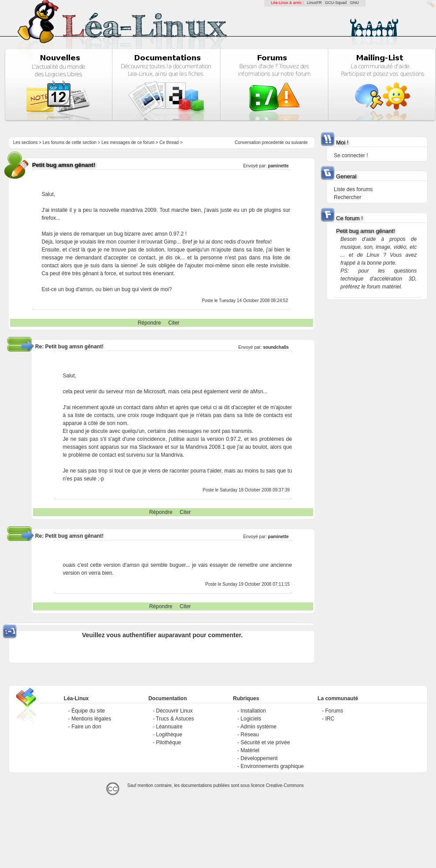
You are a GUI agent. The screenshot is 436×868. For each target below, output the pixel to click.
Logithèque (169, 735)
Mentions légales (91, 719)
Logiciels (251, 719)
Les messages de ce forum (128, 142)
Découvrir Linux (174, 711)
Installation (253, 711)
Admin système (259, 727)
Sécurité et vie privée (265, 742)
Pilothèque (168, 742)
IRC (330, 719)
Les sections (26, 142)
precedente (273, 142)
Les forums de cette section (70, 142)
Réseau (249, 735)
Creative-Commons (285, 785)
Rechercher (347, 197)
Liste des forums (353, 189)
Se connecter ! (351, 155)
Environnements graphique (272, 766)
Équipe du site (88, 711)
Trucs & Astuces (175, 719)
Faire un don (86, 727)
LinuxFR (314, 3)
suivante (299, 142)
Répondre (150, 323)
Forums (334, 711)
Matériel (250, 750)
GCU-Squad (336, 3)
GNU (355, 3)
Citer (174, 323)
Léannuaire (169, 727)
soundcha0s (276, 347)
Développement (259, 758)
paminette (278, 166)
